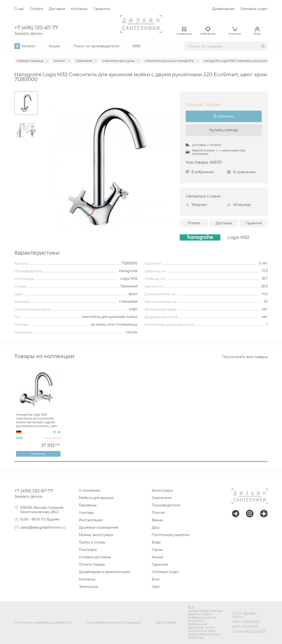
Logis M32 (238, 237)
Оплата (36, 9)
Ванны (157, 520)
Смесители (162, 498)
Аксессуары (162, 490)
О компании (90, 490)
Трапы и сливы (92, 542)
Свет (156, 587)
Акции (54, 46)
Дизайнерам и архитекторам (105, 572)
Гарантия (102, 9)
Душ (156, 527)
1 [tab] (141, 462)
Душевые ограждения (99, 527)
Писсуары (88, 550)
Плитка (158, 513)
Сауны (157, 550)
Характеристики (37, 253)
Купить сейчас (224, 130)
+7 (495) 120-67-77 (36, 28)
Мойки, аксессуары (96, 535)
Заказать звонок (28, 33)
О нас (19, 9)
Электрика (88, 587)
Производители (166, 505)
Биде (156, 542)
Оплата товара (92, 564)
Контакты (79, 9)
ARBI (137, 46)
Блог (156, 579)
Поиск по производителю (96, 46)
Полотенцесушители (171, 535)
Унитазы (86, 513)
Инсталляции (91, 520)
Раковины (88, 505)
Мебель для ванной (96, 498)
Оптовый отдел (254, 9)
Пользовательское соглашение (113, 623)
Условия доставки (95, 557)
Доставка (57, 9)
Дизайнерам (223, 9)
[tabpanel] (39, 412)
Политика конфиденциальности (43, 623)
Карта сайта (165, 623)
